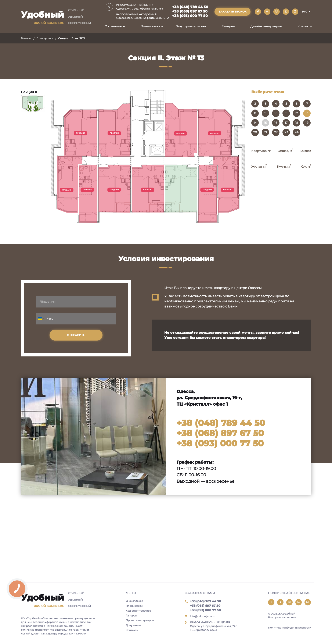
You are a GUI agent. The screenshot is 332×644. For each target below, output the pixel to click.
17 (286, 123)
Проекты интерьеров (140, 620)
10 (276, 113)
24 (297, 132)
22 (276, 132)
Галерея (228, 26)
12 (297, 113)
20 (255, 132)
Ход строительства (191, 26)
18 (297, 123)
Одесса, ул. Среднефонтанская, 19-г (143, 7)
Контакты (305, 26)
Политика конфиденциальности (290, 628)
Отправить (76, 335)
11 (286, 113)
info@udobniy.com (202, 616)
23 (286, 132)
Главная (26, 38)
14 (255, 123)
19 (307, 123)
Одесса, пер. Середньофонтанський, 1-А (143, 16)
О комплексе (115, 26)
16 (276, 123)
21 (265, 132)
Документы (133, 625)
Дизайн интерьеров (266, 26)
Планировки (151, 26)
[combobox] (41, 319)
